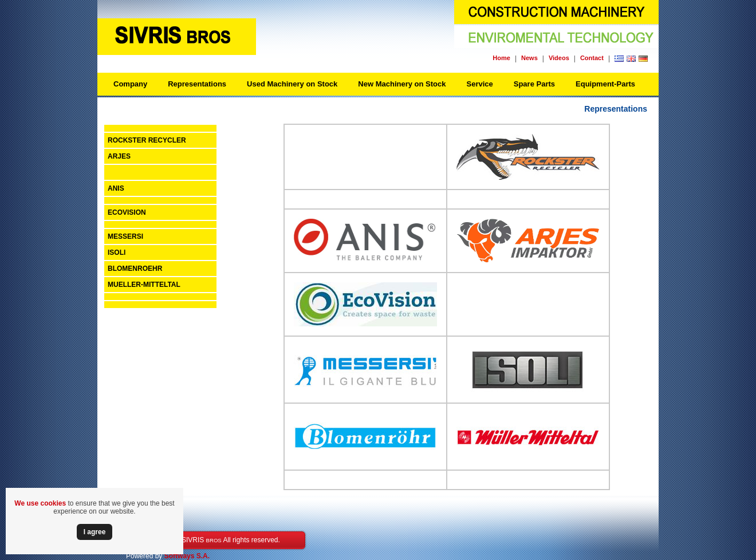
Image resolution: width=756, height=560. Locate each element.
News (529, 58)
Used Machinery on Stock (292, 84)
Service (479, 84)
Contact (592, 58)
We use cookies (40, 503)
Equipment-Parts (605, 84)
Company (130, 84)
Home (501, 58)
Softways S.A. (187, 556)
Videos (559, 58)
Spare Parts (534, 84)
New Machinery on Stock (402, 84)
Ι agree (95, 532)
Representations (197, 84)
